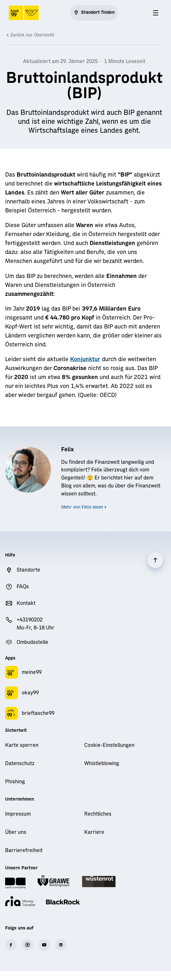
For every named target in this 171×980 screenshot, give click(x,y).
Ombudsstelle (33, 642)
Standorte (28, 570)
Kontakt (26, 603)
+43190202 (30, 620)
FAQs (23, 587)
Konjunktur (85, 360)
